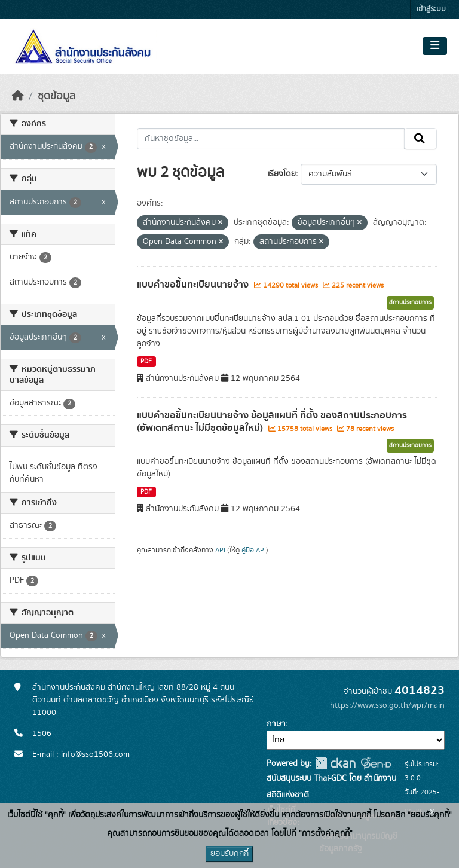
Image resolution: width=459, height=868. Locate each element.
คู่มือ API (254, 550)
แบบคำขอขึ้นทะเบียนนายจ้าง (194, 285)
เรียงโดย (282, 174)
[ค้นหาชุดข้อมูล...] (271, 139)
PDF (146, 362)
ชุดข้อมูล (56, 96)
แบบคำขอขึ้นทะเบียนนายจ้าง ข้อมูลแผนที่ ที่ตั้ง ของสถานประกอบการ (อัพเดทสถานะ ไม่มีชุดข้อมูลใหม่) (272, 422)
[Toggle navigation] (435, 46)
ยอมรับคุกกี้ (229, 854)
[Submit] (420, 139)
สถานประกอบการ (410, 302)
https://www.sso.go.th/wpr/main (387, 705)
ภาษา (276, 724)
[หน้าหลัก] (18, 96)
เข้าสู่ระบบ (431, 9)
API (220, 550)
